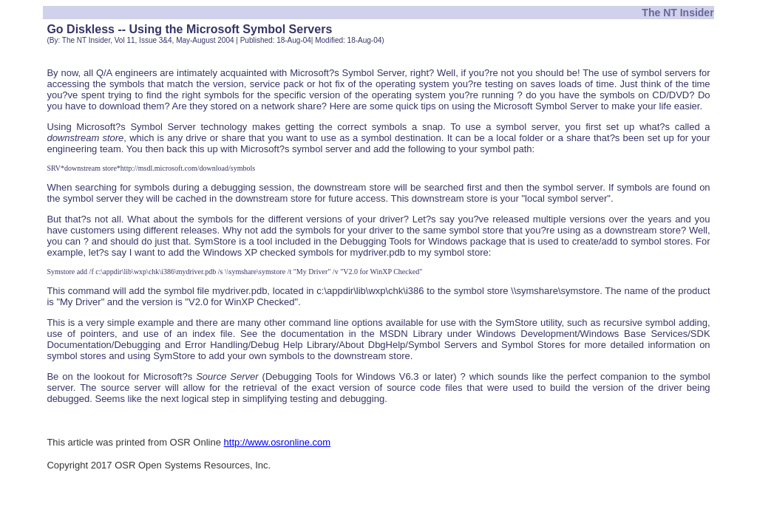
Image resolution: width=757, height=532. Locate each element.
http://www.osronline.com (278, 442)
